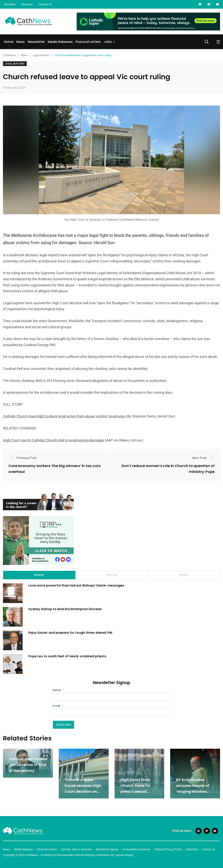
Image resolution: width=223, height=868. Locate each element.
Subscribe (63, 724)
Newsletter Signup (107, 849)
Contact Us (45, 4)
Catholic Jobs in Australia (76, 849)
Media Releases (60, 42)
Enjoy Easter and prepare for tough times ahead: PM (70, 632)
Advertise (10, 4)
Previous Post (23, 458)
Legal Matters (15, 64)
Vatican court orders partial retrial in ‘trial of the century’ (28, 765)
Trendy (184, 575)
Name (58, 690)
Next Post (203, 458)
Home (9, 42)
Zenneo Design (124, 855)
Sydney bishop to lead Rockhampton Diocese (65, 609)
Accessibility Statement (136, 849)
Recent (39, 575)
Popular (112, 575)
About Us (27, 4)
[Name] (112, 697)
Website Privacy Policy (168, 849)
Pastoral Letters (88, 42)
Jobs (108, 42)
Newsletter (36, 42)
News (21, 42)
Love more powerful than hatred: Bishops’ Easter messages (76, 585)
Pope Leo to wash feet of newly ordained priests (67, 656)
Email (58, 706)
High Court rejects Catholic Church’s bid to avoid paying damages (54, 440)
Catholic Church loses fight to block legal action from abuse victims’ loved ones (64, 416)
